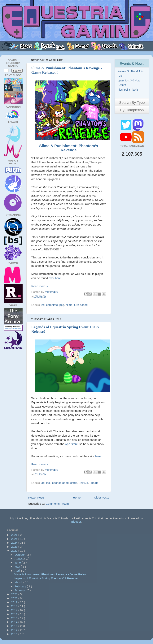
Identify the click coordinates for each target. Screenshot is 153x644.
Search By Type (132, 103)
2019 (15, 602)
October (20, 555)
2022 (15, 551)
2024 (15, 543)
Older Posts (102, 497)
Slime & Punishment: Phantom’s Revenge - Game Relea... (51, 574)
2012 (15, 630)
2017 (15, 610)
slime (69, 305)
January (20, 590)
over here (55, 278)
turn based (81, 305)
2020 (15, 598)
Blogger (76, 522)
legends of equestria (64, 483)
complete (52, 305)
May (18, 566)
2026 (15, 535)
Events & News (132, 64)
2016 (15, 614)
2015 (15, 618)
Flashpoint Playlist (129, 90)
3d (43, 483)
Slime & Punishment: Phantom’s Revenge (69, 148)
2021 (15, 594)
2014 (15, 622)
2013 (15, 626)
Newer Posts (36, 497)
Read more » (40, 286)
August (19, 558)
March (19, 582)
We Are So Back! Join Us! (131, 73)
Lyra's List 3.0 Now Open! (129, 83)
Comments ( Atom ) (58, 504)
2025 (15, 539)
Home (77, 497)
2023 (15, 547)
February (21, 586)
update (94, 483)
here (98, 456)
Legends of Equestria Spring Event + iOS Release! (46, 578)
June (18, 562)
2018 (15, 606)
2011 (15, 634)
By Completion (132, 110)
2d (43, 305)
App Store (71, 444)
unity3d (83, 483)
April (18, 571)
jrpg (62, 305)
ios (48, 483)
